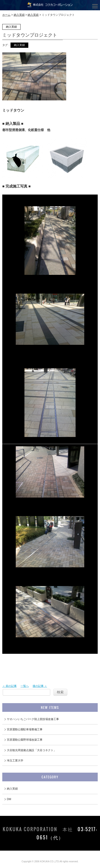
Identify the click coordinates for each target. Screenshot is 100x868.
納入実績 (19, 15)
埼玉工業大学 (15, 761)
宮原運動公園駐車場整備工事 (25, 729)
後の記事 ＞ (40, 686)
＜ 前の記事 (9, 686)
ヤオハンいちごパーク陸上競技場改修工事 (33, 719)
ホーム (6, 15)
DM (9, 799)
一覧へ (25, 686)
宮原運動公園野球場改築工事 (25, 740)
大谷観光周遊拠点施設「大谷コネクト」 (32, 750)
